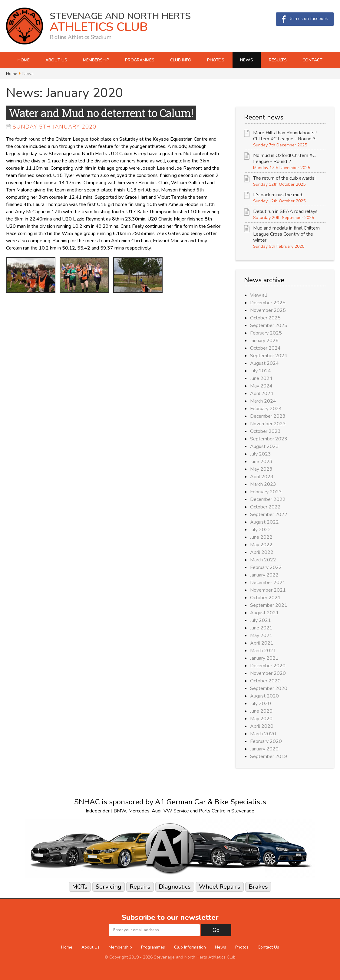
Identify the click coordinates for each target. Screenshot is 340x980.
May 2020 (261, 719)
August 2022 (264, 522)
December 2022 (268, 499)
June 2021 (261, 628)
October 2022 (265, 507)
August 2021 (264, 613)
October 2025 (265, 318)
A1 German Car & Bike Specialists (211, 802)
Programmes (140, 60)
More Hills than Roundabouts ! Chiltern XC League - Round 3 (285, 136)
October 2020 (265, 681)
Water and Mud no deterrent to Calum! (101, 113)
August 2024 (264, 363)
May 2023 (261, 469)
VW (168, 811)
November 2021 (268, 590)
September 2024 (269, 356)
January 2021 (264, 658)
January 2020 (264, 749)
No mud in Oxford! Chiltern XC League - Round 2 (284, 158)
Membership (96, 60)
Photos (216, 60)
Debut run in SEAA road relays (285, 211)
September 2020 (269, 688)
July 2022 (261, 530)
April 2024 (262, 394)
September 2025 (269, 325)
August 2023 (264, 446)
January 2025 (264, 341)
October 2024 (265, 348)
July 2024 (261, 371)
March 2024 (263, 401)
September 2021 (269, 605)
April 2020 (262, 726)
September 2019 (269, 756)
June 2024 (261, 378)
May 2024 (261, 386)
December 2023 (268, 416)
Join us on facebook (305, 19)
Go (216, 930)
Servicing (109, 887)
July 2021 (261, 620)
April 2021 (262, 643)
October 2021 (265, 598)
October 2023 (265, 431)
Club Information (190, 947)
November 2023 (268, 424)
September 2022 (269, 514)
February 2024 (266, 409)
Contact (312, 60)
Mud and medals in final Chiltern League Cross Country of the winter (286, 234)
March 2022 (263, 560)
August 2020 (264, 696)
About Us (56, 60)
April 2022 (262, 552)
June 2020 (261, 711)
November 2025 (268, 310)
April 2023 (262, 477)
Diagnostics (175, 887)
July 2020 (261, 704)
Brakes (258, 887)
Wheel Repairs (220, 887)
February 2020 (266, 741)
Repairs (140, 887)
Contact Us (268, 947)
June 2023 (261, 462)
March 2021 (263, 651)
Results (278, 60)
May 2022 (261, 545)
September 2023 (269, 439)
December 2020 (268, 666)
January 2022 (264, 575)
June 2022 (261, 537)
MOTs (80, 887)
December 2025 (268, 303)
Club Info (181, 60)
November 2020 (268, 673)
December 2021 (268, 583)
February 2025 (266, 333)
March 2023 (263, 484)
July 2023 (261, 454)
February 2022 (266, 567)
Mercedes (139, 811)
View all (259, 295)
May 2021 (261, 635)
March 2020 (263, 734)
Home (24, 60)
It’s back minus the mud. (278, 195)
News (247, 60)
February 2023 (266, 492)
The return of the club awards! (284, 178)
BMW (120, 811)
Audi (157, 811)
